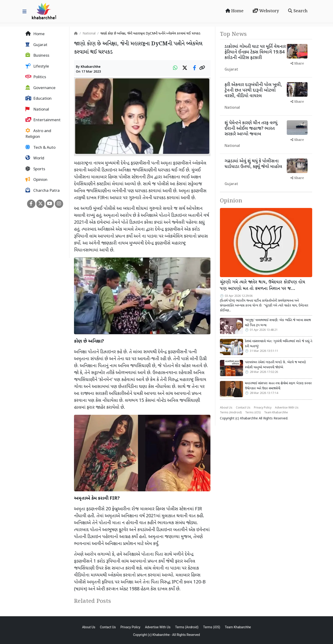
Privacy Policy (263, 408)
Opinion (36, 180)
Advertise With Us (287, 408)
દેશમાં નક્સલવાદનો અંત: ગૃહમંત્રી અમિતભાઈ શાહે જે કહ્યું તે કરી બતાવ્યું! (279, 344)
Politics (36, 77)
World (35, 158)
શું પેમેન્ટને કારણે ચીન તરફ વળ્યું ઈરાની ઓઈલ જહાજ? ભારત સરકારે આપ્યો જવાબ (251, 129)
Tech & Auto (40, 148)
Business (37, 56)
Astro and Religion (38, 134)
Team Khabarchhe (276, 413)
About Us (226, 408)
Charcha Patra (43, 191)
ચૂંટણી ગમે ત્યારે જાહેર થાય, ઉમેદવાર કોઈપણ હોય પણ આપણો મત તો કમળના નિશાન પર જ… (262, 286)
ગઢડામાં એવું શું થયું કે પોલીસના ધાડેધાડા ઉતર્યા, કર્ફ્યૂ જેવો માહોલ (253, 164)
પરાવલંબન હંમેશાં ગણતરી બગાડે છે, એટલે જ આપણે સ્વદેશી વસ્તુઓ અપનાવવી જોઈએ (275, 365)
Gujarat (36, 45)
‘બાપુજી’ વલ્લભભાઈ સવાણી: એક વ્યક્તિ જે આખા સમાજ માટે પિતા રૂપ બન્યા (278, 323)
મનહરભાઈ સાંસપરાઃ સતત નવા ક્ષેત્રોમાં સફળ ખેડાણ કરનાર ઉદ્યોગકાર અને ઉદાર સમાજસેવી (278, 386)
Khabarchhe (91, 67)
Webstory (266, 11)
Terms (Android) (231, 413)
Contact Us (243, 408)
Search (298, 11)
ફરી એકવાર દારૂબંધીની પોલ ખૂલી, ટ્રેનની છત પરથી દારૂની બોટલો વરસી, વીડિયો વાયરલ (253, 90)
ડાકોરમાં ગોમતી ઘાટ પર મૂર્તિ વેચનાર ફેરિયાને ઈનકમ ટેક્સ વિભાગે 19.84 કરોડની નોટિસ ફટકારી (255, 52)
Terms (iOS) (253, 413)
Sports (35, 169)
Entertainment (43, 120)
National (37, 109)
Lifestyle (37, 66)
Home (234, 11)
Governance (40, 88)
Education (39, 99)
